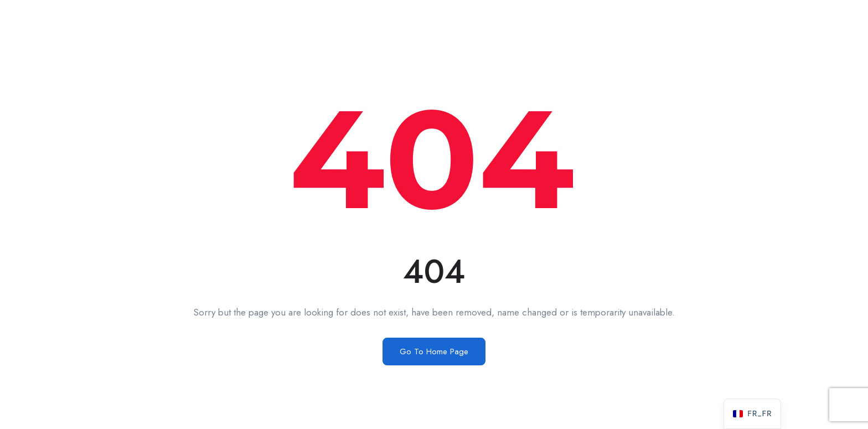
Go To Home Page (434, 352)
